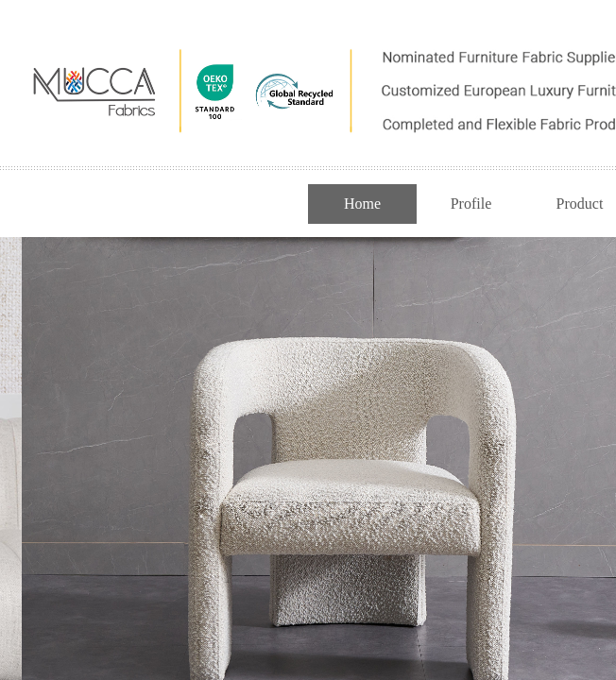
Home (362, 204)
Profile (471, 204)
